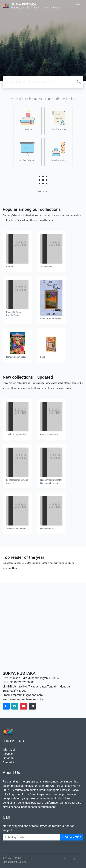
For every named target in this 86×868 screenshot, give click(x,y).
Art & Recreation (59, 152)
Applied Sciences (27, 152)
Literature (27, 121)
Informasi (9, 750)
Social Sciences (59, 121)
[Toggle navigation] (78, 6)
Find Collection (72, 837)
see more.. (43, 183)
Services (8, 754)
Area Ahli (8, 762)
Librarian (8, 758)
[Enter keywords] (31, 837)
